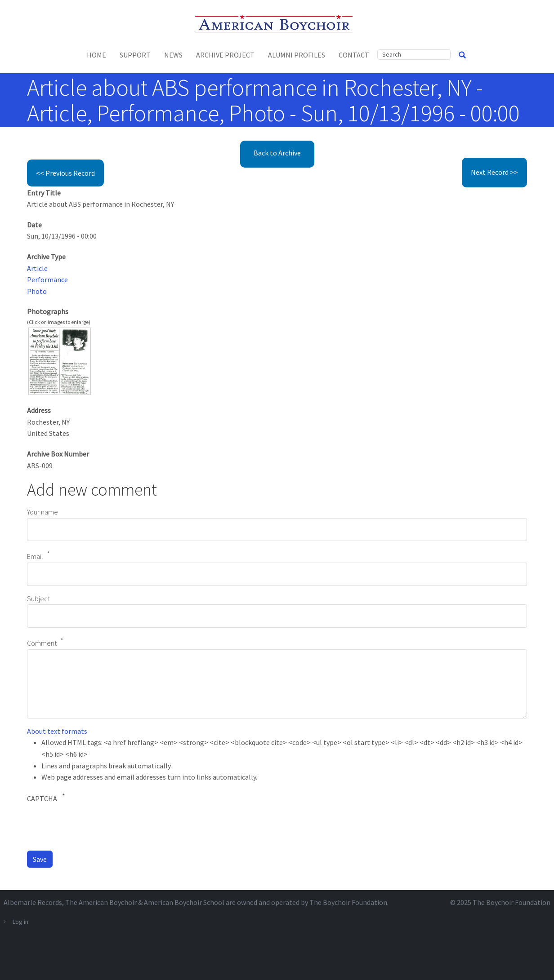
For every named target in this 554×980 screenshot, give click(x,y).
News (173, 55)
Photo (37, 291)
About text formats (57, 731)
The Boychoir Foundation (512, 902)
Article (37, 268)
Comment (42, 643)
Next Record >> (494, 172)
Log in (20, 922)
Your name (42, 512)
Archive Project (225, 55)
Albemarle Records (33, 902)
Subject (38, 599)
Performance (47, 279)
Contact (354, 55)
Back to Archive (277, 153)
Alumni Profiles (297, 55)
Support (135, 55)
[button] (60, 360)
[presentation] (95, 826)
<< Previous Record (65, 173)
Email (35, 557)
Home (96, 55)
